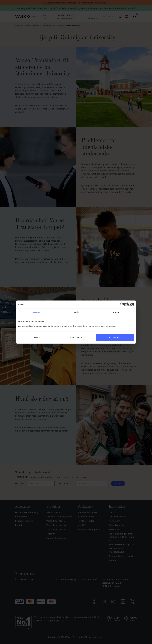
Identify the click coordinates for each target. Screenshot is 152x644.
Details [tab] (76, 312)
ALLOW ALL (115, 337)
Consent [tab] (36, 312)
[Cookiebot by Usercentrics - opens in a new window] (122, 305)
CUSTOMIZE (76, 337)
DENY (37, 337)
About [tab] (116, 312)
